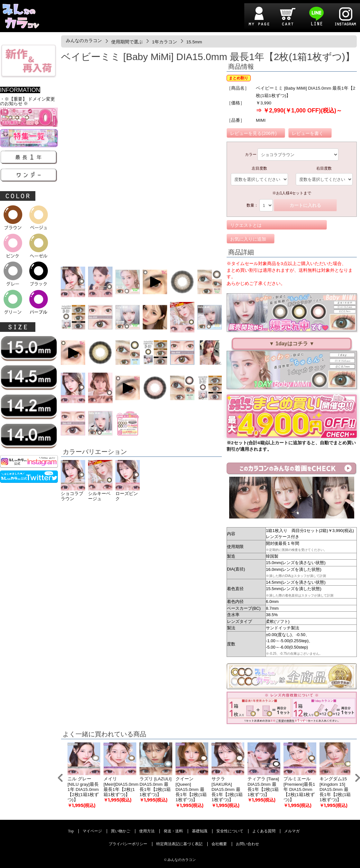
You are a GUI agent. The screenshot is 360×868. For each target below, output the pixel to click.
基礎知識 (200, 831)
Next (358, 778)
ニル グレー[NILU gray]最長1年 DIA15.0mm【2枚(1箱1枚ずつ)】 (83, 789)
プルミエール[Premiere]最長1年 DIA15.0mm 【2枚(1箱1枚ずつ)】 (299, 789)
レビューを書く (308, 133)
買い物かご (121, 831)
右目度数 (324, 168)
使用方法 (147, 831)
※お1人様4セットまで (292, 193)
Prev (60, 778)
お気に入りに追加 (248, 239)
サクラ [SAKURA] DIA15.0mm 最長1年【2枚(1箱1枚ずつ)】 (227, 789)
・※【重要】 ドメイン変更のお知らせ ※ (27, 101)
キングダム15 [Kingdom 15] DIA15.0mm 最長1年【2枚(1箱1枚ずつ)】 (335, 789)
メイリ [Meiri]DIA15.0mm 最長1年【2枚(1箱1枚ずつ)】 (121, 787)
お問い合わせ (248, 844)
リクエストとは (246, 225)
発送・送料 (173, 831)
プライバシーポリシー (128, 844)
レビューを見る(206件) (253, 133)
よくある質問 (264, 831)
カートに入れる (305, 205)
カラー (251, 155)
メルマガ (292, 831)
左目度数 (259, 168)
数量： (252, 205)
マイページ (92, 831)
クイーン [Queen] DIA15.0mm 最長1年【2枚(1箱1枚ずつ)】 (191, 789)
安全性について (230, 831)
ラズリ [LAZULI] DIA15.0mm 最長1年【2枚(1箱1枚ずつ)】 (155, 787)
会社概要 (219, 844)
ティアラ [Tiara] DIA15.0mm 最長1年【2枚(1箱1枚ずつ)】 (263, 787)
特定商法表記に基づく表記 (179, 844)
